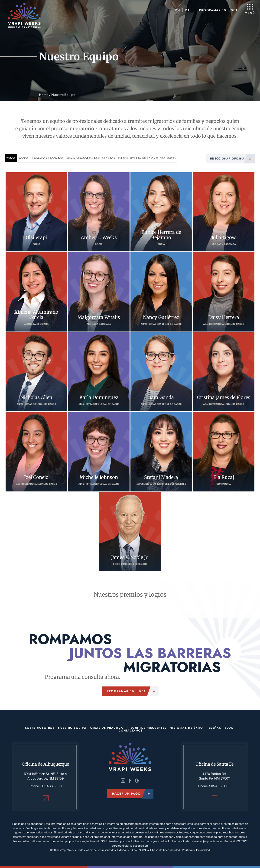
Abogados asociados (48, 158)
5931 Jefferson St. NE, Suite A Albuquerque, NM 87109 (45, 776)
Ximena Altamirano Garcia (36, 292)
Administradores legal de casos (91, 158)
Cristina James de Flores (224, 372)
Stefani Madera (161, 451)
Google (137, 780)
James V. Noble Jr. (130, 532)
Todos (11, 158)
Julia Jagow (224, 212)
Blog (229, 728)
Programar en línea (218, 10)
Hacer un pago (126, 794)
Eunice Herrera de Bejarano (161, 212)
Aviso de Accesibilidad (166, 849)
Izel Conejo (36, 451)
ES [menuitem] (187, 10)
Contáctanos (131, 730)
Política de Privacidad (196, 849)
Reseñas (214, 728)
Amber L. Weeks (99, 212)
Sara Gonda (161, 372)
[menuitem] (177, 10)
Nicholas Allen (36, 372)
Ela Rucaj (224, 451)
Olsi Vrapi (36, 212)
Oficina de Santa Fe (214, 797)
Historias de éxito (186, 728)
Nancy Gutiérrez (161, 292)
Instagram (123, 780)
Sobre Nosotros (40, 728)
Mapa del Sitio (128, 849)
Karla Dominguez (99, 372)
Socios (23, 158)
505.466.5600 (51, 785)
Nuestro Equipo (72, 728)
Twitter (130, 780)
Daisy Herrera (224, 292)
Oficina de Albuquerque (45, 797)
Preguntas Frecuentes (146, 728)
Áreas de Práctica (106, 728)
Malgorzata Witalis (99, 292)
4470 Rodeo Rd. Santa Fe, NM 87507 (214, 776)
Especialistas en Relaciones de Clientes (147, 158)
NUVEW (144, 849)
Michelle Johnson (99, 451)
